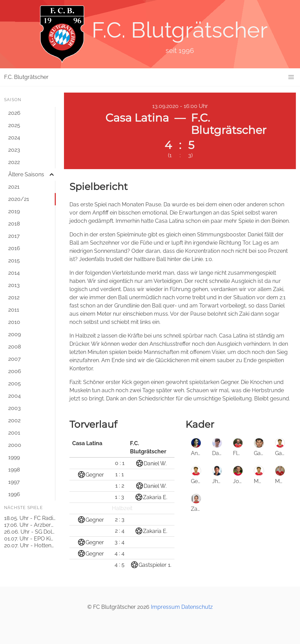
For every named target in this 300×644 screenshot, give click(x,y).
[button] (291, 77)
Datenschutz (197, 607)
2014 (14, 273)
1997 (14, 482)
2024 (14, 138)
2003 (15, 408)
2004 (15, 396)
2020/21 (19, 199)
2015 (14, 261)
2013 (14, 285)
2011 (14, 310)
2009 (15, 334)
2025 (14, 125)
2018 (14, 224)
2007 (15, 359)
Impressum (165, 607)
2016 (14, 248)
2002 (14, 420)
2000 (15, 445)
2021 (14, 187)
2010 (14, 322)
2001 (14, 433)
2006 (15, 371)
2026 (14, 113)
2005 (15, 383)
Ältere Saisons (26, 174)
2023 (14, 150)
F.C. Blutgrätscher (26, 77)
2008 (15, 347)
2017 (14, 236)
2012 (14, 297)
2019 (14, 211)
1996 (14, 494)
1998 (14, 470)
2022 (14, 162)
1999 (14, 457)
